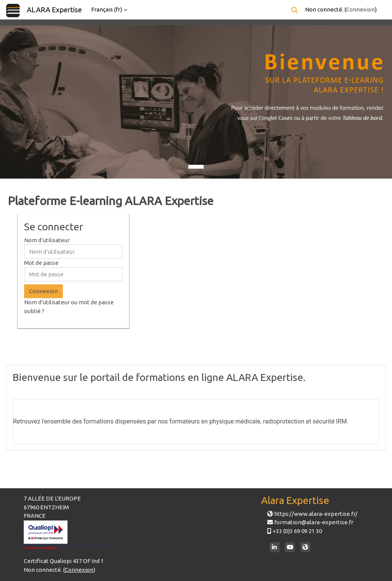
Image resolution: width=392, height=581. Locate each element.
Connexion (360, 9)
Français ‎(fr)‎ (107, 9)
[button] (295, 10)
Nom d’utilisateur (47, 240)
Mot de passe (41, 263)
